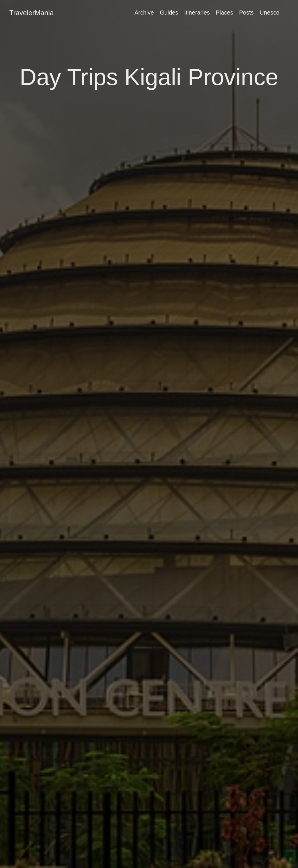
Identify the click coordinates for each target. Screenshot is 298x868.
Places (224, 13)
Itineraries (197, 13)
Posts (246, 13)
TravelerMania (32, 13)
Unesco (269, 13)
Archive (144, 13)
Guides (169, 13)
